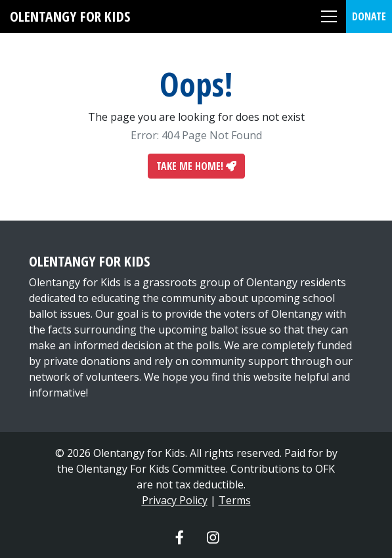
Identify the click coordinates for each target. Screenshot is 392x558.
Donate (369, 16)
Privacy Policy (175, 500)
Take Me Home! (196, 166)
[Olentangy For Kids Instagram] (213, 537)
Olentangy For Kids (70, 16)
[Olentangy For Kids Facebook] (180, 537)
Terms (235, 500)
